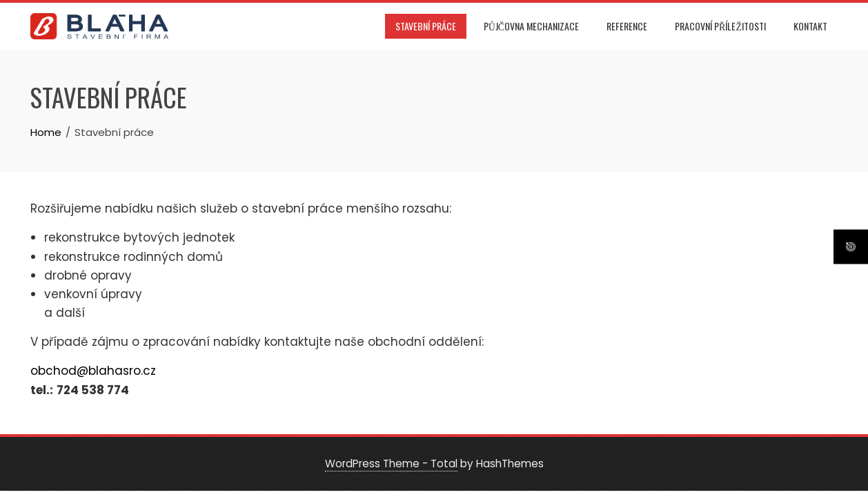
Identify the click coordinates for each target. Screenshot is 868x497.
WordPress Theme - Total (391, 464)
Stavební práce (426, 26)
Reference (627, 26)
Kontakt (810, 26)
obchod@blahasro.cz (93, 371)
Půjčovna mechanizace (531, 26)
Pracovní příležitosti (720, 26)
